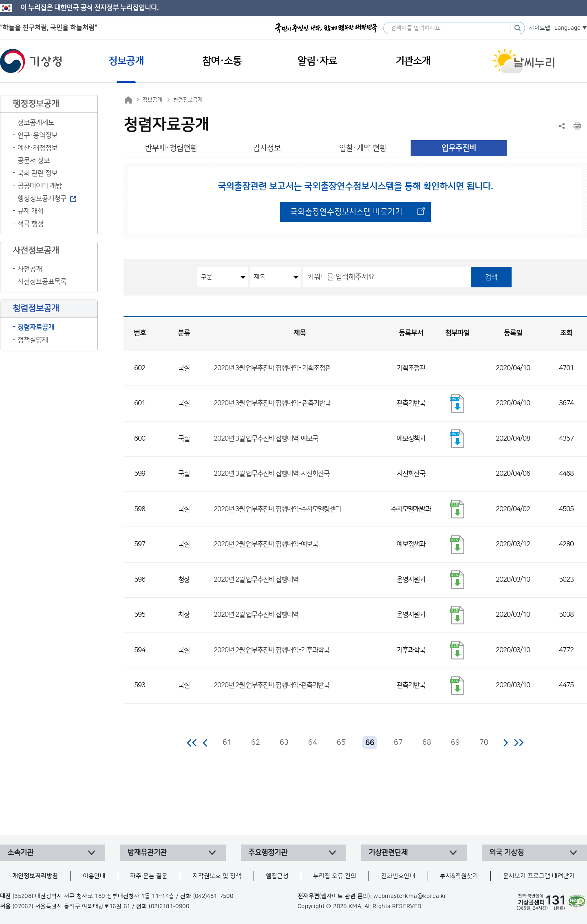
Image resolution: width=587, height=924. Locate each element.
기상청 (31, 61)
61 (227, 743)
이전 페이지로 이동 (205, 743)
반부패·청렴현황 (171, 148)
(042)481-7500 (213, 896)
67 (398, 743)
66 (370, 743)
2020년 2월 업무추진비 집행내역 (256, 580)
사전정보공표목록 (42, 282)
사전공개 (30, 269)
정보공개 (152, 100)
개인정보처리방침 (35, 876)
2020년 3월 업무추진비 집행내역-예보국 (266, 439)
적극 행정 (31, 224)
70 (484, 743)
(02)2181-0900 (169, 906)
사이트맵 (540, 28)
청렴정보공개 (188, 100)
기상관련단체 (388, 853)
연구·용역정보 (38, 135)
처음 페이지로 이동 (192, 743)
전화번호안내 (398, 876)
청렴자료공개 (36, 327)
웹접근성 (277, 876)
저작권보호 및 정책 (217, 876)
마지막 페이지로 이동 (519, 743)
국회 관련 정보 (38, 173)
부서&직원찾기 (459, 876)
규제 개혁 (31, 211)
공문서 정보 (34, 161)
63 (284, 743)
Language (567, 28)
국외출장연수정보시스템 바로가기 (346, 212)
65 (341, 743)
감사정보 (267, 148)
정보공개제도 (36, 123)
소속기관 (20, 853)
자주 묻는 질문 (149, 876)
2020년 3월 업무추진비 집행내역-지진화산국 (271, 474)
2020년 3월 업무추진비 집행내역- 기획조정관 (272, 368)
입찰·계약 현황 (363, 148)
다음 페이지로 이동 (505, 743)
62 (256, 743)
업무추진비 (459, 148)
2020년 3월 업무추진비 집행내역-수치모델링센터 (277, 509)
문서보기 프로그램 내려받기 (539, 876)
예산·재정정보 (38, 148)
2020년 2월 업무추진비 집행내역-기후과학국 (271, 650)
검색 (491, 277)
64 (313, 743)
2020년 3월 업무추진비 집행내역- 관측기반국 (272, 403)
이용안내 (94, 876)
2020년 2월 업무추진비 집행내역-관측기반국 (271, 685)
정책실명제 (33, 340)
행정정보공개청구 (42, 198)
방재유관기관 (147, 853)
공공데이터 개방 (40, 186)
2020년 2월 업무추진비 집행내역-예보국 (266, 544)
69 (455, 743)
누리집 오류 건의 (335, 876)
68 (427, 743)
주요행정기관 (268, 853)
